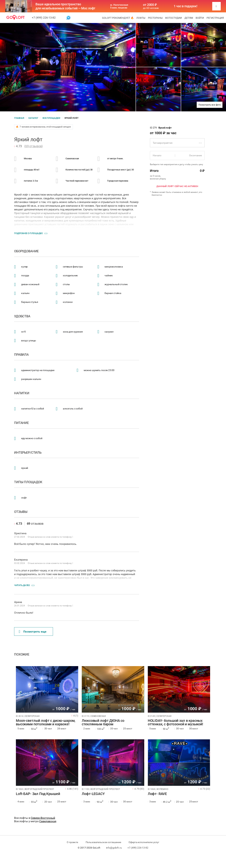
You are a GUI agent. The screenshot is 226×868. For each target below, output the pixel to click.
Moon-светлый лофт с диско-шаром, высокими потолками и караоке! (46, 723)
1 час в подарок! (186, 6)
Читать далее (22, 585)
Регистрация (215, 18)
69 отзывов (34, 146)
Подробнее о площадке (28, 233)
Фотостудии (173, 18)
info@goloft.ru (114, 848)
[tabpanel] (47, 689)
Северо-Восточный (43, 818)
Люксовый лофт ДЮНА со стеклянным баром (103, 723)
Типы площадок (28, 482)
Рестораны (155, 18)
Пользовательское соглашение (103, 842)
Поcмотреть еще (33, 632)
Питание (21, 423)
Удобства (22, 316)
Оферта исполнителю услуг (144, 842)
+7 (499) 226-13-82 (44, 18)
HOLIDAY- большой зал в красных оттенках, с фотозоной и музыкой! (175, 723)
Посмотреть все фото (210, 105)
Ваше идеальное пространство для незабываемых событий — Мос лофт (65, 6)
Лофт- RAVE (157, 794)
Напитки (22, 393)
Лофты (141, 18)
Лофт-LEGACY (93, 794)
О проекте (72, 842)
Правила (21, 355)
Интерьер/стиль (28, 453)
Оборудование (26, 251)
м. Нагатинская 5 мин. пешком (119, 6)
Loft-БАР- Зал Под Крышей (38, 794)
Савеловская (48, 821)
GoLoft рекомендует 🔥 (118, 18)
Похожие (22, 654)
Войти (200, 18)
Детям (189, 18)
